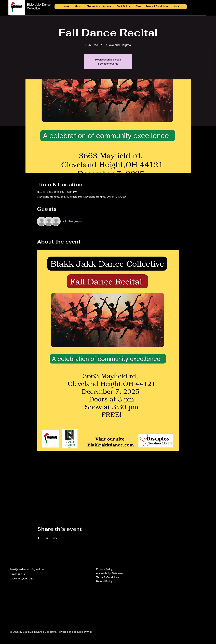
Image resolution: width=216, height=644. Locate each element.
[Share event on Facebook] (39, 538)
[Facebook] (12, 587)
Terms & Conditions (107, 577)
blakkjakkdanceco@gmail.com (28, 569)
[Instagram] (19, 587)
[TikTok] (32, 587)
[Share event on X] (47, 538)
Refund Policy (104, 581)
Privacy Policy (104, 569)
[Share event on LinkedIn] (55, 538)
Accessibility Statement (110, 573)
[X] (26, 587)
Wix (89, 632)
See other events (108, 64)
